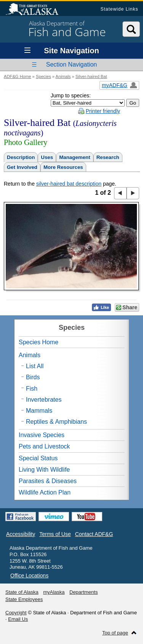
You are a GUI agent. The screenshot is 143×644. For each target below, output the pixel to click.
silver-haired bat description (69, 184)
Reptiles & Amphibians (56, 422)
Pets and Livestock (44, 446)
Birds (33, 377)
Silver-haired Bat (91, 76)
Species (43, 76)
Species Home (39, 342)
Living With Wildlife (44, 470)
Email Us (18, 619)
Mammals (39, 411)
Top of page (115, 633)
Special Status (38, 458)
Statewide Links (119, 9)
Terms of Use (55, 534)
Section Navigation (71, 64)
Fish (32, 389)
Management (75, 157)
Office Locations (29, 576)
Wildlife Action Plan (45, 492)
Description (21, 157)
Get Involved (22, 167)
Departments (84, 592)
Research (108, 157)
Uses (47, 157)
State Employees (24, 599)
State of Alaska (36, 10)
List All (35, 366)
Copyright (16, 613)
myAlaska (54, 592)
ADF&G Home (18, 76)
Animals (63, 76)
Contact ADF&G (94, 534)
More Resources (63, 167)
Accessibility (21, 534)
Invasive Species (42, 435)
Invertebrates (44, 400)
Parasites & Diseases (48, 481)
